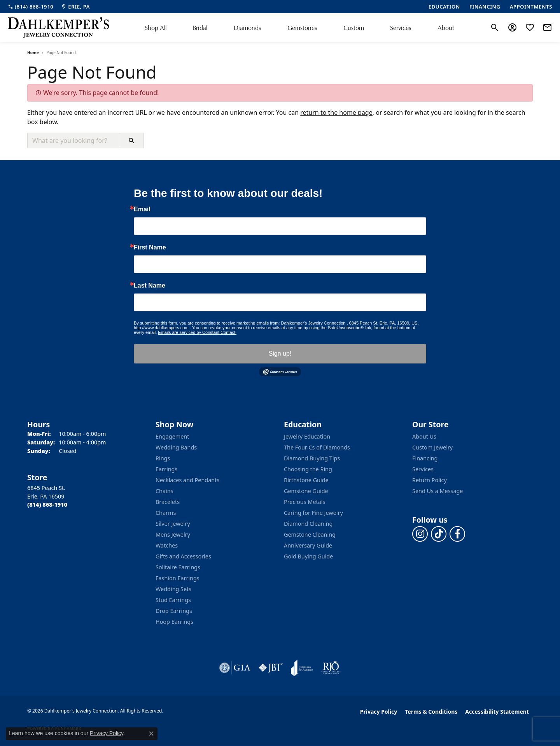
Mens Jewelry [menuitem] (173, 534)
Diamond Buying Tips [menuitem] (312, 458)
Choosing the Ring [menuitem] (308, 469)
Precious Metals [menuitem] (304, 502)
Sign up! (280, 354)
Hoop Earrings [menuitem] (174, 622)
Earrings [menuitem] (166, 469)
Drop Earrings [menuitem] (174, 611)
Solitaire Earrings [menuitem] (178, 567)
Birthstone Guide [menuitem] (306, 480)
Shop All (156, 28)
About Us (424, 436)
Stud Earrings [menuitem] (173, 600)
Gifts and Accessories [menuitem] (183, 556)
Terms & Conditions (431, 712)
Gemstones (302, 28)
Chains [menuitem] (164, 491)
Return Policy (430, 480)
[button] (495, 28)
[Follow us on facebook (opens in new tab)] (457, 534)
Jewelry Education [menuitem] (307, 436)
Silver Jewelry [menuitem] (173, 524)
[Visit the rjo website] (331, 668)
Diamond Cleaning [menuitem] (308, 524)
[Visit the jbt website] (271, 668)
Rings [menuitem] (163, 458)
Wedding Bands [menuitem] (176, 447)
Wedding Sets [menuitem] (173, 589)
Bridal (200, 28)
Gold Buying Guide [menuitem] (308, 556)
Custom (354, 28)
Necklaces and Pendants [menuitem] (187, 480)
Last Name (150, 286)
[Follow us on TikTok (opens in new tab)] (439, 534)
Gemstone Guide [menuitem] (306, 491)
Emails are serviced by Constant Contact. (197, 332)
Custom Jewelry (432, 447)
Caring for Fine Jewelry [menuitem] (313, 513)
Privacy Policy (379, 712)
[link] (31, 7)
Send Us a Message (437, 491)
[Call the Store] (47, 505)
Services (401, 28)
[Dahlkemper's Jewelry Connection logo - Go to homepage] (58, 28)
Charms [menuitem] (166, 513)
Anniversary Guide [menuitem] (308, 545)
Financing (425, 458)
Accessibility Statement (497, 712)
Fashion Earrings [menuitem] (178, 578)
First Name (150, 247)
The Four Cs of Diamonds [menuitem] (317, 447)
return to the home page (336, 112)
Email (142, 209)
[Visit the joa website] (302, 668)
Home (33, 53)
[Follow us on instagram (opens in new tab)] (420, 534)
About (446, 28)
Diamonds (247, 28)
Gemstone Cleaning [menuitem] (310, 534)
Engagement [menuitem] (172, 436)
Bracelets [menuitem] (168, 502)
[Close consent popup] (151, 734)
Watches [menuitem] (167, 545)
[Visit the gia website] (235, 668)
